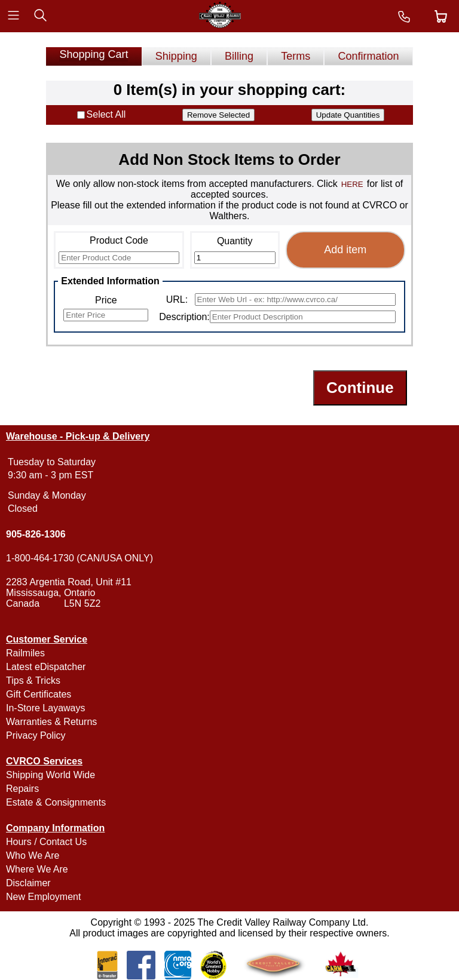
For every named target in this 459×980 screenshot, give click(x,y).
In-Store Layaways (46, 708)
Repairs (22, 789)
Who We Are (33, 855)
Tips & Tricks (33, 681)
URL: (177, 299)
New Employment (43, 897)
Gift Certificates (39, 694)
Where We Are (37, 869)
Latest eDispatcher (46, 667)
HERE (352, 184)
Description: (184, 317)
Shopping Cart (94, 54)
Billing (239, 56)
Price (106, 300)
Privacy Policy (36, 735)
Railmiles (25, 653)
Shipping (176, 56)
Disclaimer (28, 883)
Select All (106, 114)
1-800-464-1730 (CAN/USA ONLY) (79, 558)
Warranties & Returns (51, 722)
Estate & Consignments (56, 802)
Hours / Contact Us (46, 842)
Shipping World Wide (51, 775)
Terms (296, 56)
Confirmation (369, 56)
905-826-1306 (36, 534)
